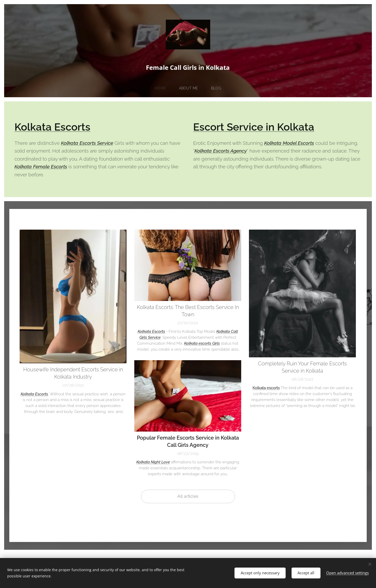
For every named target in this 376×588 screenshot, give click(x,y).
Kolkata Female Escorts (41, 167)
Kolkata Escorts (52, 127)
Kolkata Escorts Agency (221, 151)
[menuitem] (163, 88)
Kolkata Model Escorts (289, 143)
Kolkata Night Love (153, 462)
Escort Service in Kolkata (254, 127)
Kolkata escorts (266, 388)
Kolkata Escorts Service (87, 143)
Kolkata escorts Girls (202, 343)
